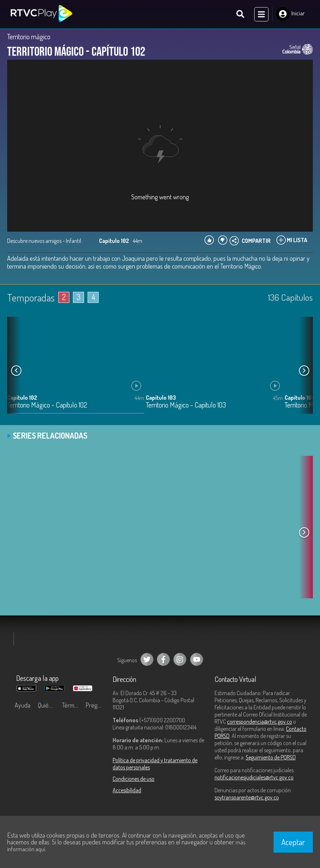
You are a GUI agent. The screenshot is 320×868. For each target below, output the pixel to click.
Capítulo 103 (161, 398)
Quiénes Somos (48, 705)
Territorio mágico (29, 36)
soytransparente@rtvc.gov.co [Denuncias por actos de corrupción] (247, 797)
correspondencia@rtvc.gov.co (260, 722)
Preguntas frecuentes (95, 705)
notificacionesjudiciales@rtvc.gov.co (254, 777)
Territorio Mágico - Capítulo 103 (186, 405)
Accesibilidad (127, 790)
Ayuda (23, 705)
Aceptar (293, 842)
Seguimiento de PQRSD (271, 757)
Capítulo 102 (22, 398)
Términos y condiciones (72, 705)
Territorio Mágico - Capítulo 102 (47, 405)
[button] (304, 370)
